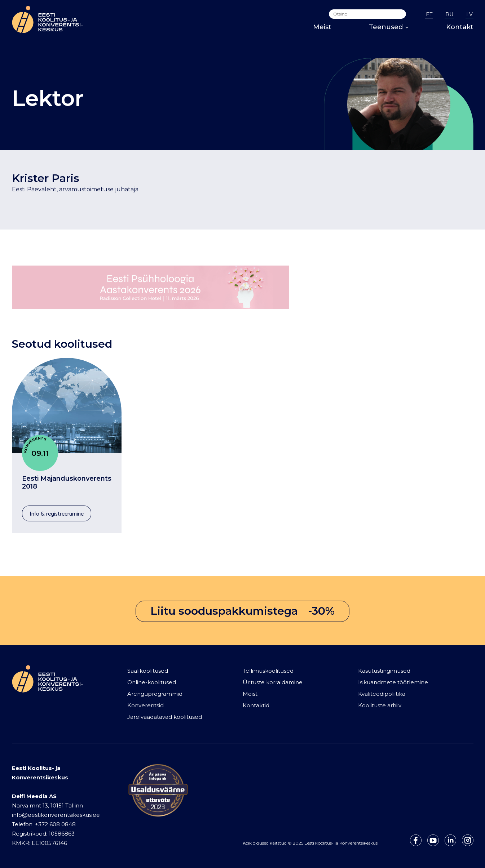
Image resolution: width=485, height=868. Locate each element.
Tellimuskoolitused (268, 671)
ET (429, 14)
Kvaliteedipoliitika (382, 694)
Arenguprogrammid (155, 694)
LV (469, 14)
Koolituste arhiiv (380, 705)
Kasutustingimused (384, 671)
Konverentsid (145, 705)
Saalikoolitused (148, 671)
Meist (322, 27)
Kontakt (460, 27)
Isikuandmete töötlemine (393, 682)
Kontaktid (256, 705)
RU (449, 14)
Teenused (389, 27)
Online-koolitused (152, 682)
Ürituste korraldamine (273, 682)
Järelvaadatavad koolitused (165, 717)
